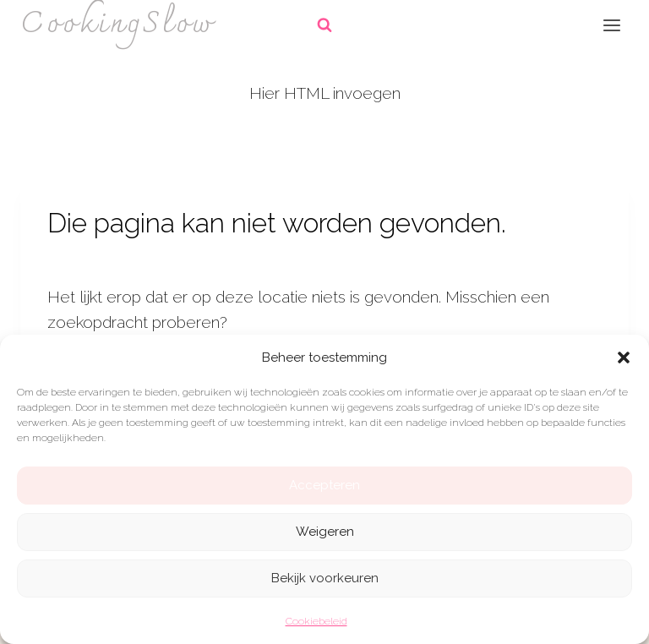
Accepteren (324, 485)
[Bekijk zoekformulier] (324, 25)
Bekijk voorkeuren (325, 578)
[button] (624, 357)
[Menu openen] (611, 25)
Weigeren (325, 532)
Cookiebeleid (316, 621)
